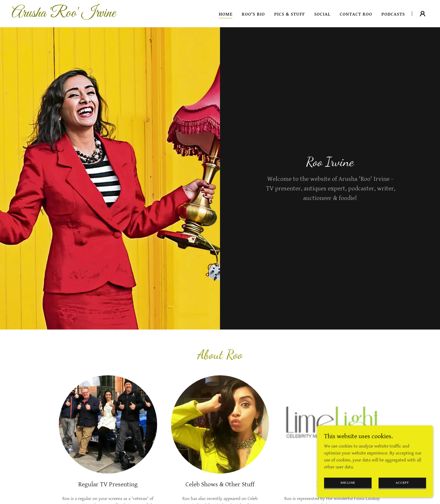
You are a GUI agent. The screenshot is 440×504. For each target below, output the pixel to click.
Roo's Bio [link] (253, 14)
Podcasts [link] (393, 14)
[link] (84, 16)
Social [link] (322, 14)
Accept (402, 483)
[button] (423, 14)
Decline (348, 483)
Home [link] (226, 14)
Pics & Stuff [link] (290, 14)
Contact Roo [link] (356, 14)
